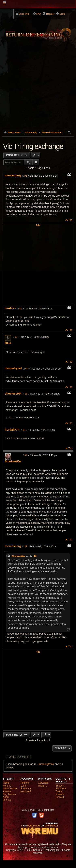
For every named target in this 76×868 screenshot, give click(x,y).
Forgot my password (26, 790)
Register (25, 783)
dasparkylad (13, 368)
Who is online (20, 757)
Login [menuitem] (62, 14)
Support (60, 786)
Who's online (10, 789)
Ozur (8, 343)
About (6, 797)
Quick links (24, 14)
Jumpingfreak (46, 764)
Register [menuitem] (50, 14)
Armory (7, 791)
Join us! (7, 800)
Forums (7, 786)
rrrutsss (10, 308)
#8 (26, 547)
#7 (26, 455)
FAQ (39, 14)
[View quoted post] (35, 556)
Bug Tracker (9, 794)
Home (6, 783)
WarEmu (43, 786)
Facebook (61, 789)
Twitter (59, 791)
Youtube (60, 794)
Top (70, 220)
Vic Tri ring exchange (33, 146)
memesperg (13, 175)
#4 (26, 369)
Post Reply (15, 155)
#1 (26, 176)
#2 (20, 309)
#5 (26, 394)
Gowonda (43, 783)
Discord (60, 797)
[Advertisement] (38, 93)
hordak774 (12, 430)
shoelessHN (13, 394)
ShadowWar (13, 461)
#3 (16, 337)
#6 (24, 430)
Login (23, 786)
